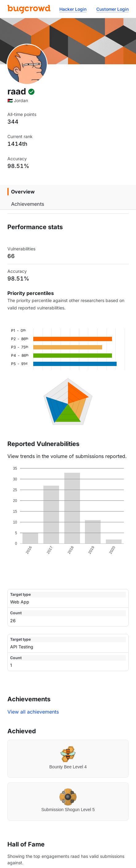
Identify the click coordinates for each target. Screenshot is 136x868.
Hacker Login (73, 9)
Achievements (28, 204)
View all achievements (33, 712)
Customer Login (112, 9)
